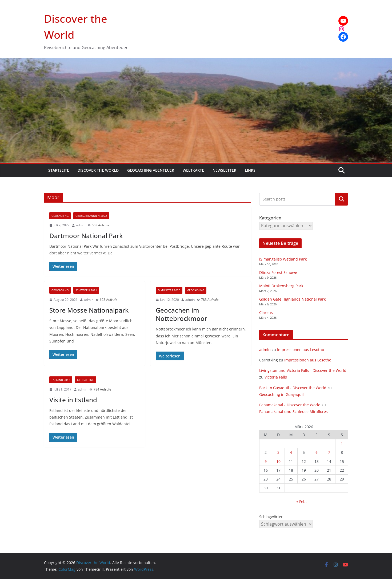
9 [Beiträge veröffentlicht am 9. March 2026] (266, 461)
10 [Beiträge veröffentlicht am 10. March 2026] (278, 461)
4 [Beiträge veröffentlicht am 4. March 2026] (291, 452)
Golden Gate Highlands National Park (292, 299)
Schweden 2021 (86, 290)
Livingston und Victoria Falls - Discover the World (303, 370)
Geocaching (60, 216)
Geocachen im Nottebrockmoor (181, 314)
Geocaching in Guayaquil (281, 394)
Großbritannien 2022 (91, 216)
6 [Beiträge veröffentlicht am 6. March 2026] (317, 452)
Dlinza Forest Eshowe (278, 272)
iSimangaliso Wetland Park (283, 259)
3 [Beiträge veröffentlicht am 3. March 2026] (278, 452)
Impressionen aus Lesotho (301, 350)
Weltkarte (193, 170)
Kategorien (342, 199)
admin (81, 225)
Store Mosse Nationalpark (89, 310)
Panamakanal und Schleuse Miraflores (293, 411)
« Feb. (301, 501)
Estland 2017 (61, 380)
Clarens (266, 312)
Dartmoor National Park (86, 236)
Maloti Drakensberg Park (281, 286)
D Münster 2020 (169, 290)
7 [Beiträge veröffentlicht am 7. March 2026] (329, 452)
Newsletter (224, 170)
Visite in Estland (73, 400)
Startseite (59, 170)
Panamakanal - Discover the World (290, 405)
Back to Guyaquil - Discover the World (293, 388)
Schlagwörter (271, 517)
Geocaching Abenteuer (151, 170)
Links (250, 170)
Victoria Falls (276, 377)
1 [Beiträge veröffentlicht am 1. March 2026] (342, 444)
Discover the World (98, 170)
